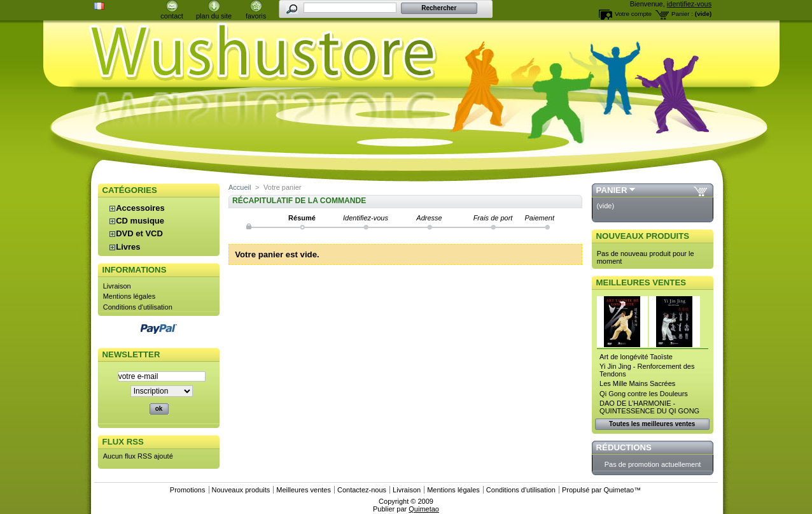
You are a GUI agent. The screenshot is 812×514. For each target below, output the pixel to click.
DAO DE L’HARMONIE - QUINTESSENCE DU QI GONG (649, 407)
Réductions (624, 447)
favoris (256, 16)
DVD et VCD (139, 233)
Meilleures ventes (641, 282)
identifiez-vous (689, 4)
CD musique (140, 221)
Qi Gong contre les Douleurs (644, 394)
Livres (128, 247)
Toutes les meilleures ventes (652, 424)
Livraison (117, 286)
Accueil (240, 187)
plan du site (214, 16)
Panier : (682, 14)
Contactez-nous (362, 490)
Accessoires (140, 208)
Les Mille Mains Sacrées (637, 383)
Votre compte (633, 14)
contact (171, 16)
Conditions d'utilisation (138, 307)
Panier (612, 190)
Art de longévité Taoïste (636, 357)
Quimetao (619, 490)
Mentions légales (129, 296)
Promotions (188, 490)
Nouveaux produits (643, 236)
